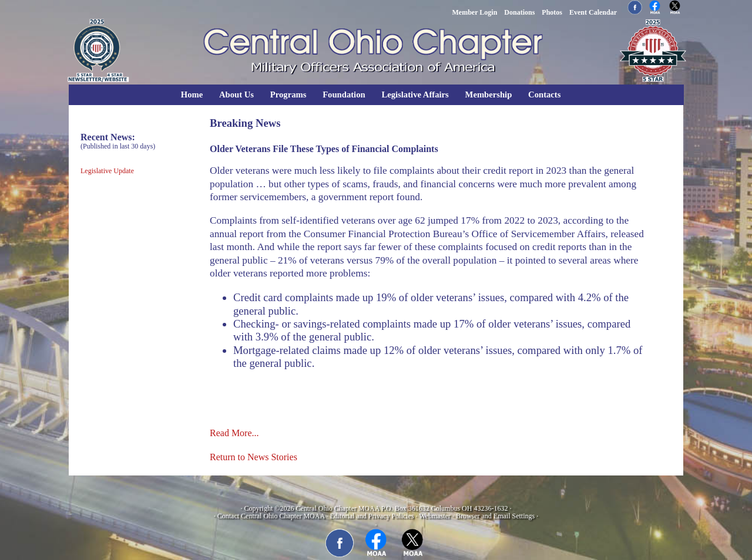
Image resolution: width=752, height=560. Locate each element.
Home (192, 95)
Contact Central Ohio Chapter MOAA (271, 516)
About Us (236, 95)
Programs (288, 95)
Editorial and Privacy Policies (372, 516)
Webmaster (435, 516)
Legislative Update (107, 171)
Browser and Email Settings (495, 516)
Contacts (544, 95)
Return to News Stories (254, 457)
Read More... (234, 433)
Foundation (344, 95)
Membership (489, 95)
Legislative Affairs (415, 95)
